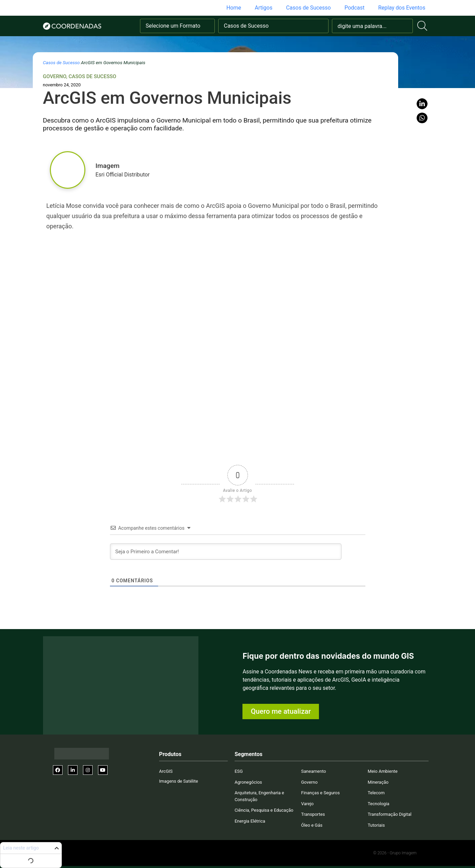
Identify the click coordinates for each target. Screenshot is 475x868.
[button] (422, 104)
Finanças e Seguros (320, 793)
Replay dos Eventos (402, 8)
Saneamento (314, 771)
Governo (55, 76)
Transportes (313, 814)
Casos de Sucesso (309, 8)
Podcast (355, 8)
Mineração (378, 782)
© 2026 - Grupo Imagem (395, 853)
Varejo (308, 804)
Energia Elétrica (250, 821)
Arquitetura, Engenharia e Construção (259, 796)
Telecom (376, 793)
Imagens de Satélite (179, 781)
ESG (239, 771)
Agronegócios (248, 782)
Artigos (264, 8)
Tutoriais (376, 825)
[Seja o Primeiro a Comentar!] (226, 552)
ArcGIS (166, 771)
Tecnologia (379, 804)
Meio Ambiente (383, 771)
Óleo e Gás (312, 825)
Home (234, 8)
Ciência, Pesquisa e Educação (264, 810)
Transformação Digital (390, 814)
